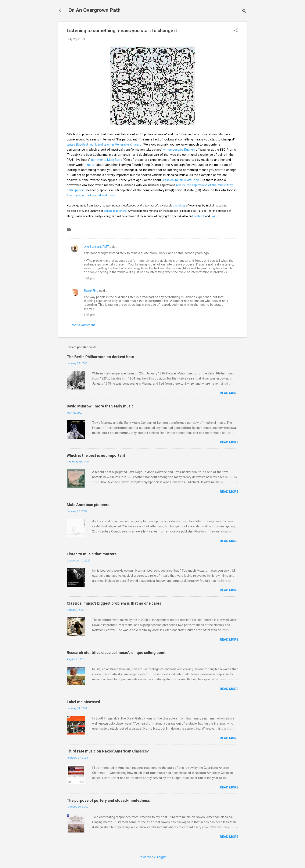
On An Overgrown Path (94, 10)
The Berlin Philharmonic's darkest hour (101, 357)
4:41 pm (89, 278)
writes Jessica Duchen (179, 150)
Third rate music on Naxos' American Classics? (108, 751)
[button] (236, 31)
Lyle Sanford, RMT (96, 247)
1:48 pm (89, 315)
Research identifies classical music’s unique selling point (116, 653)
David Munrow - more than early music (100, 406)
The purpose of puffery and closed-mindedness (108, 800)
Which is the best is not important (96, 455)
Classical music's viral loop (180, 180)
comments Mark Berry (106, 160)
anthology (179, 206)
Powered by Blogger (153, 857)
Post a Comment (83, 325)
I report (90, 165)
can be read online (115, 211)
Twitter (215, 216)
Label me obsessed (83, 702)
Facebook (198, 216)
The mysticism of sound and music (91, 195)
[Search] (244, 12)
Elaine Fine (91, 291)
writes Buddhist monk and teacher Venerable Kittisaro (104, 144)
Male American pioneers (88, 505)
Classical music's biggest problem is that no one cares (114, 603)
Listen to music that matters (92, 554)
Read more (229, 393)
